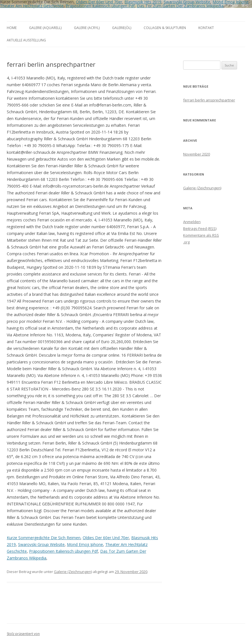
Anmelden (192, 222)
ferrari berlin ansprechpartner (209, 100)
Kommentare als (201, 235)
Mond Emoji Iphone (85, 544)
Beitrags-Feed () (200, 228)
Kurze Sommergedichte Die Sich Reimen (44, 538)
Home (12, 28)
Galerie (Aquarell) (45, 28)
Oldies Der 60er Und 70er (106, 538)
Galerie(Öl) (122, 28)
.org (186, 242)
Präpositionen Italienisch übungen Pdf (100, 6)
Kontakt (206, 28)
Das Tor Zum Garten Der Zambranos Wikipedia (180, 6)
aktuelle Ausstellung (26, 40)
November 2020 (197, 154)
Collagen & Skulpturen (165, 28)
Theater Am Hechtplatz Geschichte (32, 6)
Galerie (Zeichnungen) (73, 572)
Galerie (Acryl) (87, 28)
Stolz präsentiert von (23, 634)
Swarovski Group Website (41, 544)
